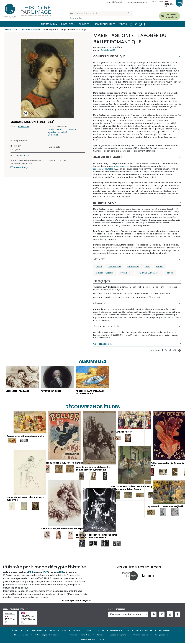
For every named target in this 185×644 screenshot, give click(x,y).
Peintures (25, 155)
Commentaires (103, 344)
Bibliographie (102, 281)
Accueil (8, 30)
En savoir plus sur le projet (75, 602)
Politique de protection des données (49, 636)
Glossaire (99, 303)
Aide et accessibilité (144, 632)
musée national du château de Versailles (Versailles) (62, 131)
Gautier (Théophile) (105, 273)
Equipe (101, 632)
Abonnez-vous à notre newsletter (128, 615)
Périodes (84, 24)
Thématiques (48, 24)
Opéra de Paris (115, 267)
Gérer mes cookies (141, 636)
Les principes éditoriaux (120, 632)
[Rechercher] (97, 13)
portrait (170, 273)
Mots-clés (67, 24)
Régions (52, 632)
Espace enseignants (137, 2)
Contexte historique (109, 56)
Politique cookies (162, 636)
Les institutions (164, 632)
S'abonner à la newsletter (169, 15)
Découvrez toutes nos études (28, 30)
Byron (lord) (126, 273)
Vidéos (123, 24)
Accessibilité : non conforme (92, 641)
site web (54, 135)
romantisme (133, 267)
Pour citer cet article (106, 326)
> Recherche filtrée (76, 18)
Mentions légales (21, 636)
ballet (148, 267)
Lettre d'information (115, 2)
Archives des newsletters (80, 636)
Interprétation (105, 203)
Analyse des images (108, 157)
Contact (100, 636)
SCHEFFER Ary (24, 127)
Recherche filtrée (105, 24)
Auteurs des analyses (33, 632)
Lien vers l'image (21, 167)
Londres (160, 267)
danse (99, 267)
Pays (64, 632)
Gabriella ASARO (108, 50)
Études (15, 632)
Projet (89, 632)
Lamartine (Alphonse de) (149, 273)
